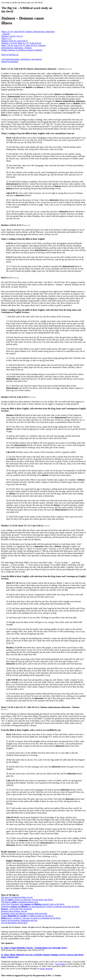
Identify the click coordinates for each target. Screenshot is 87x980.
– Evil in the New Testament (16, 909)
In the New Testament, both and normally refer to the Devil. (33, 904)
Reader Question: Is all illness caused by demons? (22, 50)
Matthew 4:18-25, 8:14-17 (12, 36)
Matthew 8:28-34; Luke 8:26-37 (15, 41)
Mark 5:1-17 (7, 38)
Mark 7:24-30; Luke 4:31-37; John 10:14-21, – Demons (24, 47)
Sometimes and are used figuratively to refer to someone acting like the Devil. (40, 907)
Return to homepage (10, 62)
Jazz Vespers (60, 964)
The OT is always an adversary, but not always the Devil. (27, 900)
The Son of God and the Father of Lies (17, 897)
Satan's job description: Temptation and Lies (19, 920)
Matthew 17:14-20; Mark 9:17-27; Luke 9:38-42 (21, 43)
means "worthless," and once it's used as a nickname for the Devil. (31, 918)
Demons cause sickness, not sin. (14, 911)
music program (46, 969)
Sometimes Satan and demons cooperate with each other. (24, 913)
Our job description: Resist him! (14, 923)
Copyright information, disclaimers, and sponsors (22, 59)
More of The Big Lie (10, 55)
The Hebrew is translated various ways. (20, 902)
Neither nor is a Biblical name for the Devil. (27, 916)
